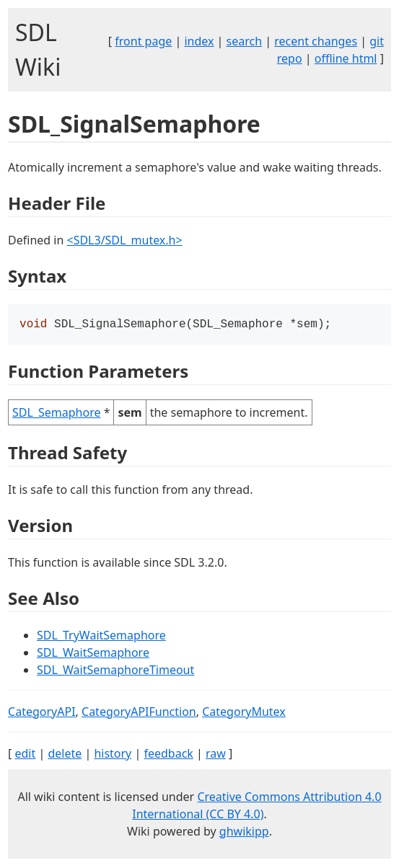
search (245, 41)
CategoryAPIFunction (139, 713)
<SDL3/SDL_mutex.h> (124, 240)
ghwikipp (244, 833)
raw (216, 755)
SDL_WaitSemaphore (93, 654)
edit (25, 755)
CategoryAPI (42, 713)
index (199, 41)
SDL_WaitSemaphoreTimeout (115, 671)
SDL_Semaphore (56, 414)
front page (143, 41)
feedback (168, 755)
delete (65, 755)
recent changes (316, 41)
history (113, 755)
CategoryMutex (244, 713)
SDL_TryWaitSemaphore (101, 637)
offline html (346, 58)
